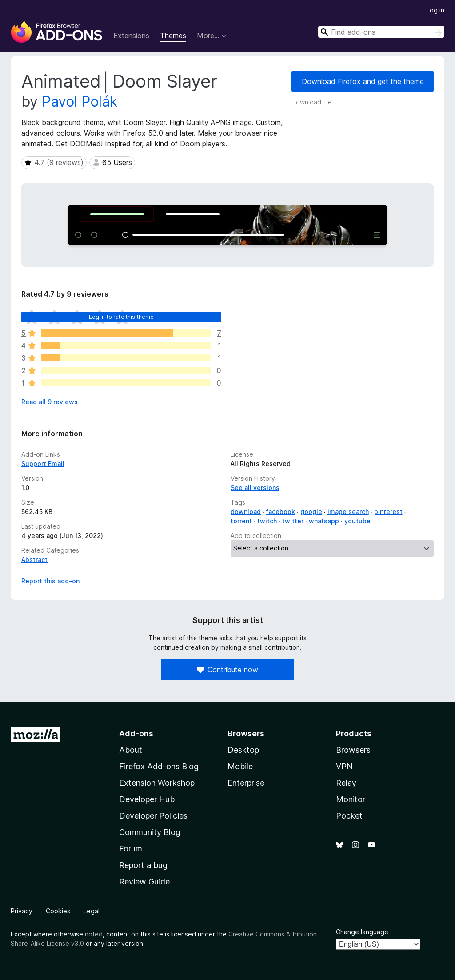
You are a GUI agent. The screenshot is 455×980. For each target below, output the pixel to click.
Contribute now (227, 670)
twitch (267, 521)
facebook (281, 512)
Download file (312, 102)
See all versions (255, 488)
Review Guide (144, 882)
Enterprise (246, 783)
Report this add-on (50, 581)
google (311, 512)
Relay (346, 783)
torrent (241, 521)
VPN (344, 766)
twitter (293, 521)
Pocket (349, 816)
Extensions (131, 36)
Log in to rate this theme (122, 317)
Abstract (34, 560)
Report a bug (143, 865)
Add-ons (136, 733)
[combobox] (381, 32)
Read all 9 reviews (50, 402)
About (131, 750)
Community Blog (150, 832)
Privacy (22, 911)
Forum (131, 849)
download (246, 512)
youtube (357, 521)
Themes (173, 36)
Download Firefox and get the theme (363, 81)
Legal (92, 911)
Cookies (58, 911)
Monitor (351, 799)
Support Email (43, 464)
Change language (362, 932)
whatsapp (324, 521)
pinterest (388, 512)
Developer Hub (147, 799)
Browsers (353, 750)
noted (94, 934)
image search (348, 512)
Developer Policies (153, 816)
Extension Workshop (157, 783)
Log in (435, 10)
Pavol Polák (80, 102)
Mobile (240, 766)
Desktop (243, 750)
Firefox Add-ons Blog (159, 766)
